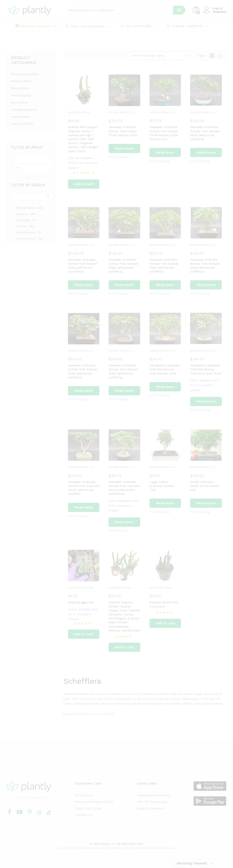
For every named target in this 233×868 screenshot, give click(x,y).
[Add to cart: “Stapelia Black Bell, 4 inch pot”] (165, 623)
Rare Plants (19, 102)
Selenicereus (26, 232)
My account (84, 795)
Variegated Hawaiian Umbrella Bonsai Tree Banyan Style (164, 369)
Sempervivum (26, 239)
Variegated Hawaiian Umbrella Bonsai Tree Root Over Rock (206, 369)
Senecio (22, 214)
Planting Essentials (25, 74)
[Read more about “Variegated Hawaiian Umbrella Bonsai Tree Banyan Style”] (165, 387)
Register (220, 12)
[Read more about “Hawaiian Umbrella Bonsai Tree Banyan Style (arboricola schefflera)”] (84, 285)
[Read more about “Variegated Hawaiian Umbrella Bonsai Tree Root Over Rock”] (206, 401)
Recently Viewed (150, 808)
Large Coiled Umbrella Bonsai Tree (162, 486)
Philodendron (26, 208)
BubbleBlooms (79, 112)
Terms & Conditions (92, 848)
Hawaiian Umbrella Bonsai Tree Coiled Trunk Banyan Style (123, 131)
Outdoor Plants (22, 124)
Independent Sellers (153, 795)
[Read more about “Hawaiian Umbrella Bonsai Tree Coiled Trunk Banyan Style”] (124, 148)
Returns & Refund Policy (94, 802)
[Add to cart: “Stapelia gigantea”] (84, 634)
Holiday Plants (21, 81)
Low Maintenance (24, 110)
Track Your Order (89, 808)
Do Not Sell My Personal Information (150, 848)
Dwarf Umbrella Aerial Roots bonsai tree (205, 486)
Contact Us (84, 815)
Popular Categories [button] (185, 26)
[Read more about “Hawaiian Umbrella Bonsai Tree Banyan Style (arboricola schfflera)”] (206, 152)
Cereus (22, 226)
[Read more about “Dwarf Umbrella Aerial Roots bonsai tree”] (206, 503)
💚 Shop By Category (34, 26)
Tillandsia (23, 220)
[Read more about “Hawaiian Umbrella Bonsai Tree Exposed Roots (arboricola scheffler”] (84, 507)
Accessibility (115, 848)
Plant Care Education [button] (85, 26)
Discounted (20, 88)
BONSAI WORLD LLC (122, 112)
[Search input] (120, 10)
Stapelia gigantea (81, 602)
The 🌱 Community (152, 802)
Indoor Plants (21, 117)
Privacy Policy (67, 848)
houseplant (134, 694)
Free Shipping (118, 157)
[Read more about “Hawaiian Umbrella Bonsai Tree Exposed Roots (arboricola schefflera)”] (124, 522)
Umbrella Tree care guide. (96, 714)
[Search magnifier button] (179, 10)
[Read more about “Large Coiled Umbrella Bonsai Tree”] (165, 503)
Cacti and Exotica (81, 588)
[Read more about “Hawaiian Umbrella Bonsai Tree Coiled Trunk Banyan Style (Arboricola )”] (165, 152)
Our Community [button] (136, 26)
